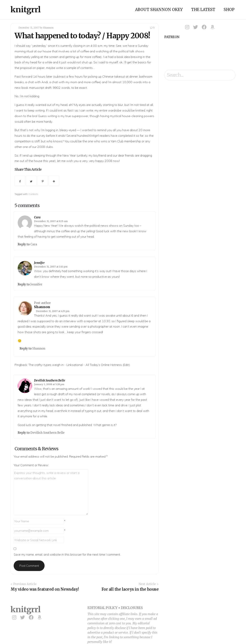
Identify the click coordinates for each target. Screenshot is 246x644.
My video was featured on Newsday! (45, 589)
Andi (45, 82)
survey (41, 136)
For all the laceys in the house (130, 589)
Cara (37, 217)
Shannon (48, 28)
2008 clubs (45, 147)
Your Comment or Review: (31, 465)
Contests (33, 194)
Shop (229, 10)
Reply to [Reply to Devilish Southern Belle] (24, 433)
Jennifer (39, 263)
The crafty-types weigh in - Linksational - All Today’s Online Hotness (75, 365)
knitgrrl (26, 10)
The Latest (203, 10)
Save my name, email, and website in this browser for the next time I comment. (67, 554)
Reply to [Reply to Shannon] (26, 348)
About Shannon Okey (159, 10)
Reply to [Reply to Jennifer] (24, 284)
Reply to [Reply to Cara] (24, 244)
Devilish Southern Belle (50, 380)
